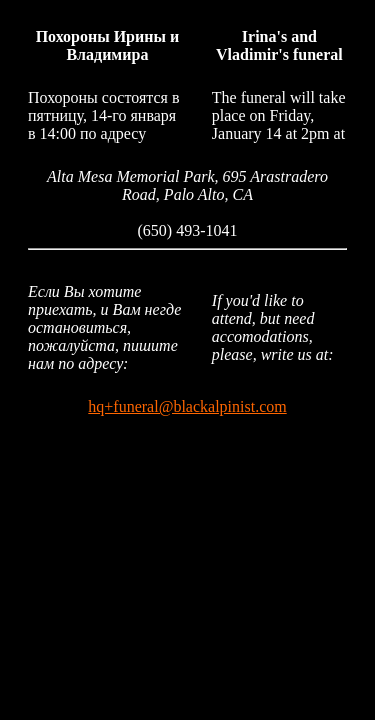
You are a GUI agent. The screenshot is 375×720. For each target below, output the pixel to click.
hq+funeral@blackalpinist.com (187, 406)
